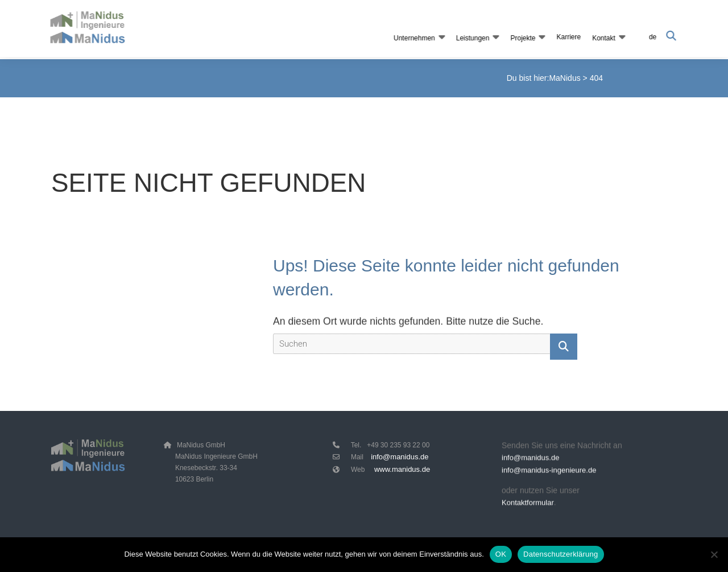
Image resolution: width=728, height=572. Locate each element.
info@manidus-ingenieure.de (549, 473)
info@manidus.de (400, 457)
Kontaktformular (528, 505)
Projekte (522, 38)
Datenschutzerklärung (561, 554)
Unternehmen (413, 38)
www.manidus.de (402, 469)
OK (501, 554)
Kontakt (603, 38)
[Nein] (714, 554)
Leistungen (472, 38)
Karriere (567, 37)
